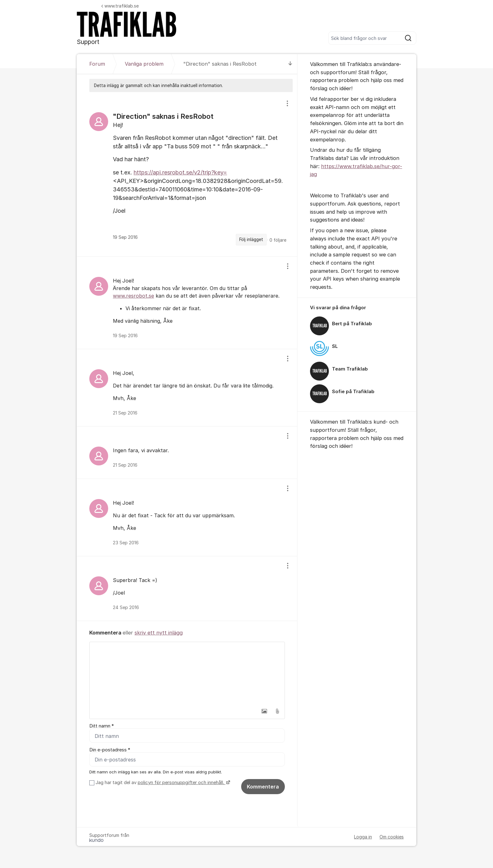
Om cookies (392, 837)
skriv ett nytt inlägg (159, 633)
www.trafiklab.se (120, 6)
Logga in (363, 837)
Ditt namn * (102, 726)
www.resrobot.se (133, 296)
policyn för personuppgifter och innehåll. (182, 783)
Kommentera (263, 787)
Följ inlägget (251, 239)
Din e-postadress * (110, 750)
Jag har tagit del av (162, 783)
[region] (187, 174)
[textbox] (187, 673)
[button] (264, 711)
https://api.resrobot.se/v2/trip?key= (180, 172)
